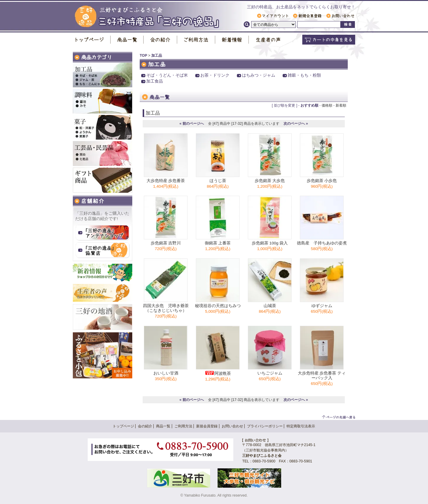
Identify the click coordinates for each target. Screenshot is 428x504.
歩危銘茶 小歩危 (322, 181)
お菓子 (103, 127)
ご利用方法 (196, 40)
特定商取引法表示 (301, 426)
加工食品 (155, 81)
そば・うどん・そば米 (167, 75)
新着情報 (232, 40)
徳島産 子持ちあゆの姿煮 (322, 243)
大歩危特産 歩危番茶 (166, 181)
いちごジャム (270, 373)
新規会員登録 (307, 16)
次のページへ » (296, 124)
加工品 (103, 75)
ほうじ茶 (218, 181)
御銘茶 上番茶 (218, 243)
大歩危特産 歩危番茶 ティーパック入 (322, 376)
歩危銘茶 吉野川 (166, 243)
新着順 (341, 105)
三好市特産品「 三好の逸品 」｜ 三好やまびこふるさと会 (147, 17)
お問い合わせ (340, 16)
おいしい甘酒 (166, 373)
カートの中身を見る (329, 40)
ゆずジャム (322, 306)
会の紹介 (160, 40)
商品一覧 (127, 40)
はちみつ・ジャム (259, 75)
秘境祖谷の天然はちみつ (218, 306)
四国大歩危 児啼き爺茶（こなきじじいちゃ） (166, 308)
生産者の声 (268, 40)
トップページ (92, 40)
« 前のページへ (192, 124)
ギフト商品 (103, 180)
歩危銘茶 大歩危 (270, 181)
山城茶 (270, 306)
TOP (143, 56)
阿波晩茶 (218, 373)
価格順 (327, 105)
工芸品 (103, 154)
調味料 (103, 101)
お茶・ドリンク (215, 75)
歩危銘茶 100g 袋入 (270, 243)
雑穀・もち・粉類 (304, 75)
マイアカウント (273, 16)
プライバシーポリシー (265, 426)
